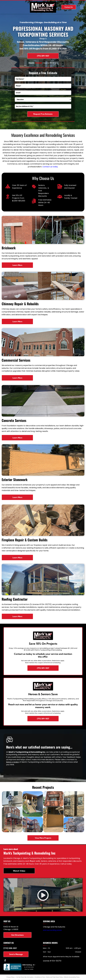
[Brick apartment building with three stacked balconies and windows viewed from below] (53, 799)
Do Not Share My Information (25, 977)
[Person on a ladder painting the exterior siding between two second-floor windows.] (12, 799)
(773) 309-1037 (10, 948)
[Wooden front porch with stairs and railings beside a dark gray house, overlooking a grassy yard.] (33, 804)
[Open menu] (82, 7)
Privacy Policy (10, 977)
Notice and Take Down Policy (55, 977)
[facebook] (5, 961)
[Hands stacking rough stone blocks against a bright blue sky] (74, 825)
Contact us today (50, 167)
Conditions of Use (40, 977)
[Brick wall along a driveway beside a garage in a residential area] (53, 819)
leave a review (12, 762)
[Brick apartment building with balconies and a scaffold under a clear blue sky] (33, 825)
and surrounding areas (52, 930)
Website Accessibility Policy (72, 977)
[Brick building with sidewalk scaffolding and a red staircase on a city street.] (12, 819)
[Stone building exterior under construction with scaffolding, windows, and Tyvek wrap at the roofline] (74, 804)
